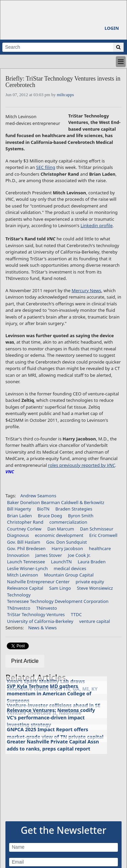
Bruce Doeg (50, 516)
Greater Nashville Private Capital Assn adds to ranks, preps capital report (53, 745)
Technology (19, 595)
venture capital (95, 621)
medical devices (70, 568)
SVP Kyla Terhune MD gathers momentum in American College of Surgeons (49, 693)
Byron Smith (81, 516)
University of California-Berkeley (40, 621)
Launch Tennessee (26, 562)
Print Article (25, 661)
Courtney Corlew (24, 529)
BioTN (43, 509)
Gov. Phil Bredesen (26, 548)
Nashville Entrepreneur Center (38, 582)
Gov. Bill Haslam (24, 542)
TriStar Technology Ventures (36, 614)
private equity (90, 582)
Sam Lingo (60, 588)
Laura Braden (92, 562)
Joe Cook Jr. (79, 555)
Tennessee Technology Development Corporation (58, 601)
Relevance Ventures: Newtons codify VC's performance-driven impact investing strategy (51, 717)
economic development (59, 535)
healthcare (100, 548)
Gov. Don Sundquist (66, 542)
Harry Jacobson (67, 548)
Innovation (18, 555)
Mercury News (86, 290)
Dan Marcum (61, 529)
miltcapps (66, 95)
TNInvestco (19, 608)
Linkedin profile (97, 225)
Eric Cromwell (103, 535)
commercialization (68, 522)
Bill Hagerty (19, 509)
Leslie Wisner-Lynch (27, 568)
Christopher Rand (25, 522)
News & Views (42, 628)
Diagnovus (18, 535)
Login (112, 28)
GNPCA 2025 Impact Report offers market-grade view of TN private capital (55, 733)
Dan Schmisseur (97, 529)
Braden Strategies (74, 509)
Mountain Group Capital (69, 575)
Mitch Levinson (23, 575)
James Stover (49, 555)
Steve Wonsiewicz (95, 588)
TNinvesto (47, 608)
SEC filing (46, 167)
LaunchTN (61, 562)
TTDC (76, 614)
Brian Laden (19, 516)
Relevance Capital (25, 588)
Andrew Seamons (38, 496)
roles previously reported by (82, 465)
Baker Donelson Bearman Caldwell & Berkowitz (56, 502)
